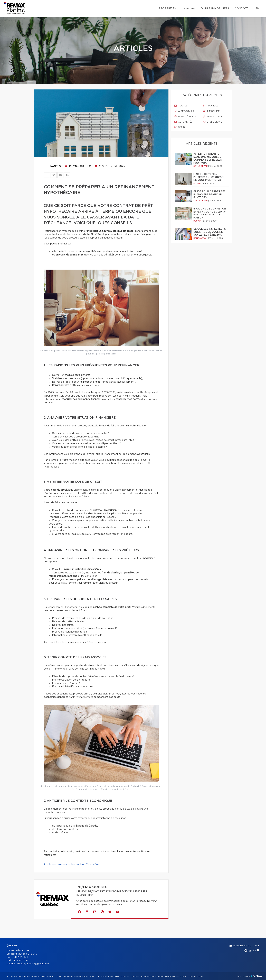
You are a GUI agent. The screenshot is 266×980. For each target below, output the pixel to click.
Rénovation (212, 116)
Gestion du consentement (189, 976)
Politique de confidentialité (131, 976)
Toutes (181, 106)
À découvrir (184, 111)
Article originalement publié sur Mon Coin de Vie (72, 864)
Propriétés (167, 9)
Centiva (256, 976)
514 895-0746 (21, 961)
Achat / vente (185, 116)
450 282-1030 (20, 957)
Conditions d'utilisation (161, 976)
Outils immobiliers (215, 9)
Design (180, 127)
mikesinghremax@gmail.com (33, 964)
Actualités (183, 122)
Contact (241, 9)
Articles (188, 9)
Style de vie (212, 122)
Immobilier (211, 111)
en (257, 9)
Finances (52, 166)
